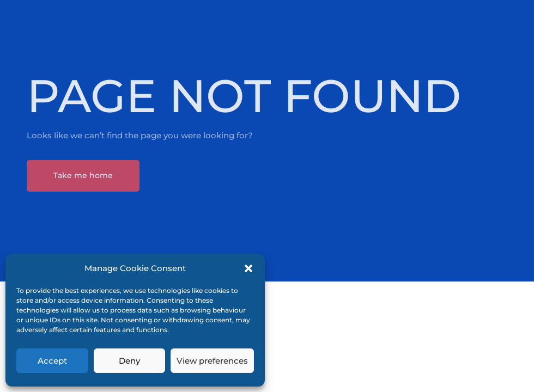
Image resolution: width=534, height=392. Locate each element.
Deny (129, 361)
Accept (52, 361)
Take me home (83, 175)
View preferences (212, 361)
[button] (248, 268)
